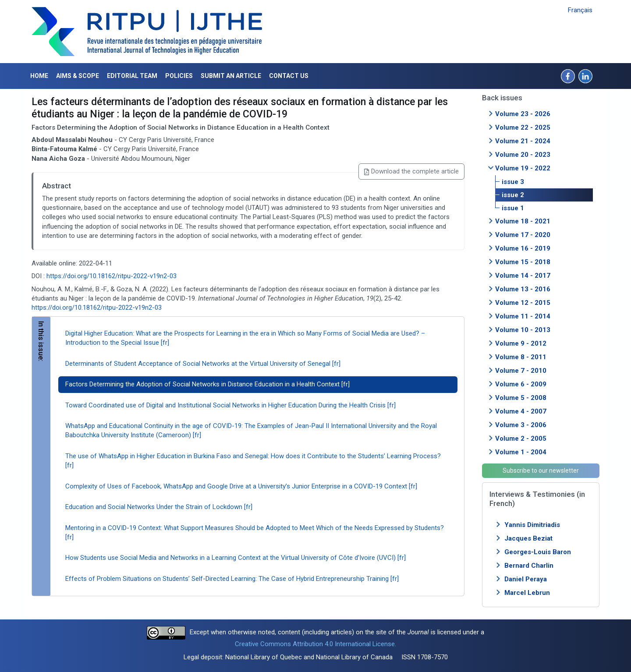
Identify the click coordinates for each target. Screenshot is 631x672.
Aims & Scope (78, 76)
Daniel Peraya (526, 579)
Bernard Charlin (529, 566)
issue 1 (513, 208)
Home (39, 76)
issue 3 (513, 182)
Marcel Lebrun (527, 593)
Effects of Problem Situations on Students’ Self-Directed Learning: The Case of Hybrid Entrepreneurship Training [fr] (232, 579)
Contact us (289, 76)
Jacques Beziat (528, 538)
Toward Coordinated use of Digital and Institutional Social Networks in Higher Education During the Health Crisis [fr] (230, 405)
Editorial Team (132, 76)
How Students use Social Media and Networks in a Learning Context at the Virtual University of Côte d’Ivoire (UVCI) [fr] (236, 558)
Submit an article (231, 76)
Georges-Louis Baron (538, 552)
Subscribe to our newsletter (541, 470)
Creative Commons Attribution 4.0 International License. (315, 644)
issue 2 (513, 195)
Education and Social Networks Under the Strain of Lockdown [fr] (159, 507)
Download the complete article (411, 171)
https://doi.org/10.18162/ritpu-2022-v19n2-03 (112, 276)
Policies (179, 76)
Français (580, 10)
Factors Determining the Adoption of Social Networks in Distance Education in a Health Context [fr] (207, 384)
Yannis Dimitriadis (532, 525)
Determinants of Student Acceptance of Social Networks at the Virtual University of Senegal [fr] (203, 364)
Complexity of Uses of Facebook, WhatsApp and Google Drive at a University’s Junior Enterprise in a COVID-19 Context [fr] (241, 486)
